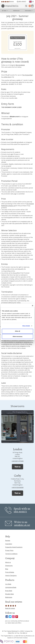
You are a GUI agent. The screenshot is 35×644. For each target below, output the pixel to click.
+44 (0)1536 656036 (18, 487)
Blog (7, 569)
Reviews (8, 541)
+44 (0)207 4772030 (18, 461)
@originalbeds (20, 65)
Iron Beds (8, 584)
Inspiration (9, 544)
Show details (26, 326)
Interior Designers (11, 576)
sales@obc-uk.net (22, 525)
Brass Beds (9, 591)
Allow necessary (17, 336)
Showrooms (9, 566)
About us (8, 562)
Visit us (17, 467)
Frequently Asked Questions (14, 547)
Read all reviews (11, 607)
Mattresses (9, 597)
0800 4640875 (20, 512)
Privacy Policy (9, 550)
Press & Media (10, 572)
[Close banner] (33, 306)
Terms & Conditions (11, 554)
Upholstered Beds (11, 587)
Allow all (17, 331)
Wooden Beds (9, 594)
